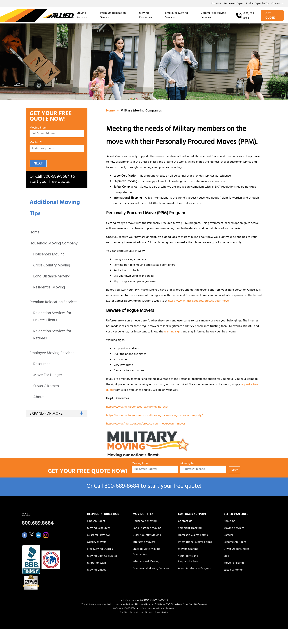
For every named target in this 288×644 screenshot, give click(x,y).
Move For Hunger (48, 375)
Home (35, 233)
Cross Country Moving (52, 266)
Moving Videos (97, 570)
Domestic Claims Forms (193, 535)
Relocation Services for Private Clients (52, 317)
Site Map (124, 613)
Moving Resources (145, 15)
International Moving (146, 562)
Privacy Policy (137, 613)
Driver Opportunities (236, 549)
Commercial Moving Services (214, 15)
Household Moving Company (54, 244)
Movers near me (188, 549)
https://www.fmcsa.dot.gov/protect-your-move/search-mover (146, 424)
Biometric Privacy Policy (156, 613)
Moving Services (82, 15)
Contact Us (278, 4)
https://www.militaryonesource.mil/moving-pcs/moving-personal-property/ (154, 416)
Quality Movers (97, 542)
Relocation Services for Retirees (52, 335)
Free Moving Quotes (100, 549)
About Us (216, 4)
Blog (226, 556)
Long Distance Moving (52, 277)
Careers (228, 535)
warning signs (173, 332)
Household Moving (49, 255)
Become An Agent (234, 4)
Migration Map (97, 563)
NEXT (38, 164)
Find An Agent (96, 521)
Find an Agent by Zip (258, 4)
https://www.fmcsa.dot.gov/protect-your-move (198, 301)
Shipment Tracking (190, 528)
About (38, 397)
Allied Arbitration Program (195, 569)
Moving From (38, 128)
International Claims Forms (195, 542)
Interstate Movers (144, 542)
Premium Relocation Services (113, 15)
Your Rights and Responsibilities (188, 559)
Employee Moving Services (177, 15)
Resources (42, 364)
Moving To (36, 143)
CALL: (50, 520)
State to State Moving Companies (147, 552)
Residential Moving (49, 288)
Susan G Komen (46, 386)
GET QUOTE (270, 16)
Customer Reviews (99, 535)
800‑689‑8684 (57, 177)
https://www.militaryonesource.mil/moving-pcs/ (137, 407)
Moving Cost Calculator (102, 556)
